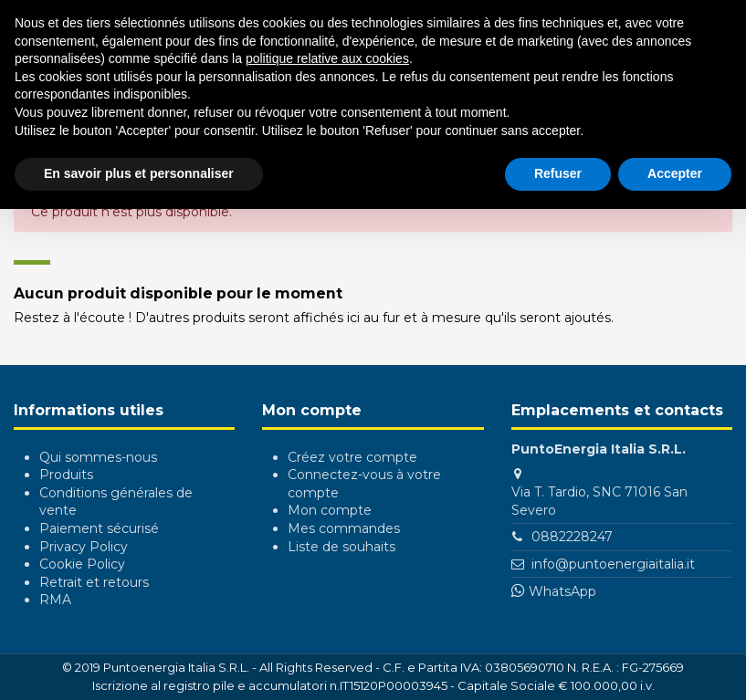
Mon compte (330, 510)
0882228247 (572, 537)
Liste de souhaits (341, 547)
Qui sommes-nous (98, 457)
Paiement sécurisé (99, 528)
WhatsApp (562, 591)
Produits (66, 475)
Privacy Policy (84, 547)
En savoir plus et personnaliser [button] (139, 173)
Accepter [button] (675, 173)
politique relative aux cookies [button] (327, 58)
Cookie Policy (82, 564)
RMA (55, 600)
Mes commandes (344, 528)
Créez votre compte (352, 457)
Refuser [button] (558, 173)
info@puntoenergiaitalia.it (613, 564)
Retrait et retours (94, 582)
